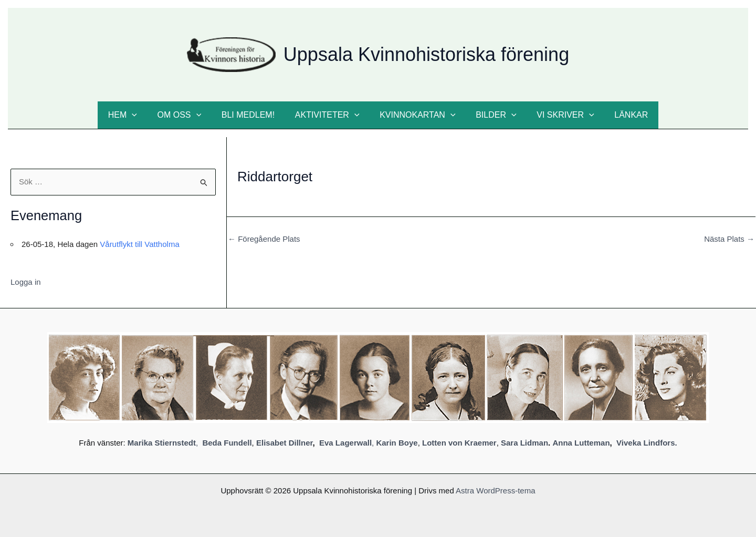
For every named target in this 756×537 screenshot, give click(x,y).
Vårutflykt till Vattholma (139, 244)
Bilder (491, 115)
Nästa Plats (729, 239)
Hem (135, 115)
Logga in (26, 282)
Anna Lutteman (581, 443)
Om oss (188, 115)
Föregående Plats (264, 239)
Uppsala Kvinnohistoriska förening (426, 54)
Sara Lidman (524, 443)
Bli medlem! (253, 115)
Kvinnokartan (416, 115)
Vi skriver (557, 115)
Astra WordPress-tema (495, 490)
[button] (144, 115)
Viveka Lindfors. (647, 443)
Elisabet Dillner (285, 443)
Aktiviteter (329, 115)
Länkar (619, 115)
